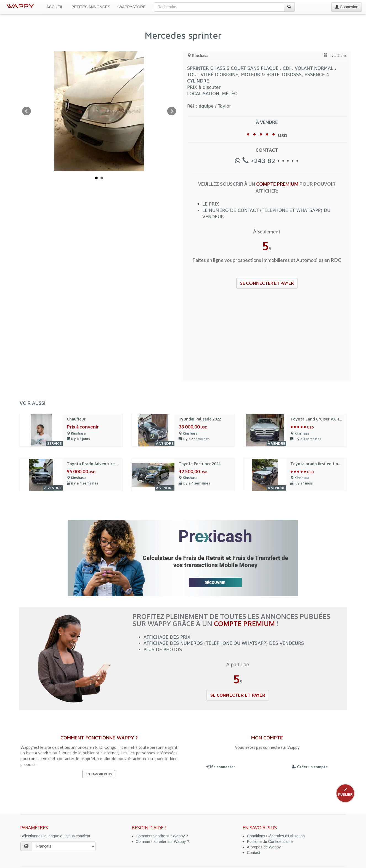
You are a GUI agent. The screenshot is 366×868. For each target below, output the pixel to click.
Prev (26, 111)
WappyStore (132, 7)
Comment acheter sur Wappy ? (162, 842)
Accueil (55, 7)
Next (172, 111)
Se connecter (221, 767)
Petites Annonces (91, 7)
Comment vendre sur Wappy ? (162, 836)
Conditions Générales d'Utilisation (276, 836)
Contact (253, 853)
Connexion (347, 7)
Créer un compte (310, 767)
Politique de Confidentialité (270, 842)
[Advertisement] (267, 338)
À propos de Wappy (264, 847)
